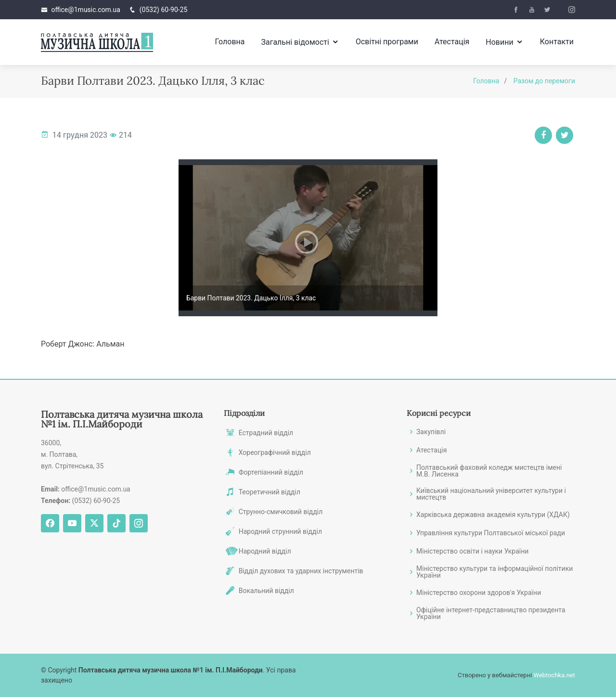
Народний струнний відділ (280, 531)
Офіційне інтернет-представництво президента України (491, 613)
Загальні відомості (295, 42)
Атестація (452, 42)
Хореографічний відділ (275, 452)
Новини (499, 42)
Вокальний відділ (266, 591)
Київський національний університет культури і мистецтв (491, 494)
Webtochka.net (554, 675)
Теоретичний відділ (269, 492)
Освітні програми (387, 42)
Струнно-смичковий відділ (281, 512)
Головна (230, 42)
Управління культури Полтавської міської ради (491, 533)
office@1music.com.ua (85, 10)
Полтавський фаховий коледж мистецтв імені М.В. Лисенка (489, 471)
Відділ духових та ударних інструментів (301, 571)
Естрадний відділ (266, 433)
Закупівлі (431, 432)
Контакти (557, 42)
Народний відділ (265, 551)
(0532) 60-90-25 (164, 10)
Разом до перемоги (544, 81)
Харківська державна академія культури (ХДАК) (493, 515)
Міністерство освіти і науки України (472, 551)
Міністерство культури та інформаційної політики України (494, 572)
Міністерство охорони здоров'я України (479, 593)
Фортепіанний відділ (271, 472)
